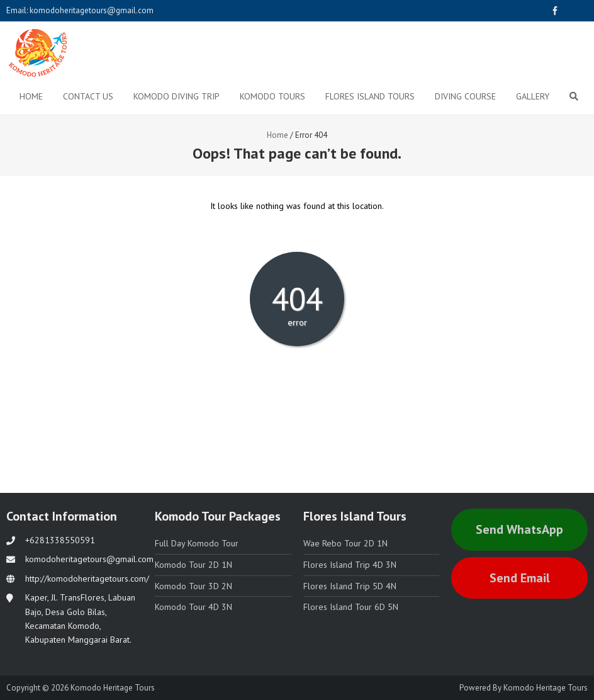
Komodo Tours (272, 96)
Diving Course (465, 96)
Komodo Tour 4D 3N (193, 607)
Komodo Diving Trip (177, 96)
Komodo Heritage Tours (546, 688)
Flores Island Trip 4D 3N (350, 565)
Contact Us (88, 96)
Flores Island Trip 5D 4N (350, 586)
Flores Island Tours (370, 96)
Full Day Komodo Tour (197, 543)
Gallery (533, 96)
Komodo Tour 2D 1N (193, 565)
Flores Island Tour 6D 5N (351, 607)
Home (31, 96)
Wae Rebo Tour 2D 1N (345, 543)
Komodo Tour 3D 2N (193, 586)
